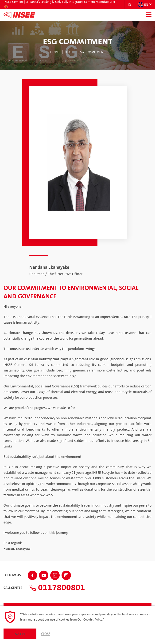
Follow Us (12, 575)
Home (55, 52)
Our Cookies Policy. (90, 620)
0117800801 (57, 588)
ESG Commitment (92, 52)
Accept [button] (20, 634)
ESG (69, 52)
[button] (130, 5)
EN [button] (143, 5)
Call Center (13, 588)
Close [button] (46, 634)
